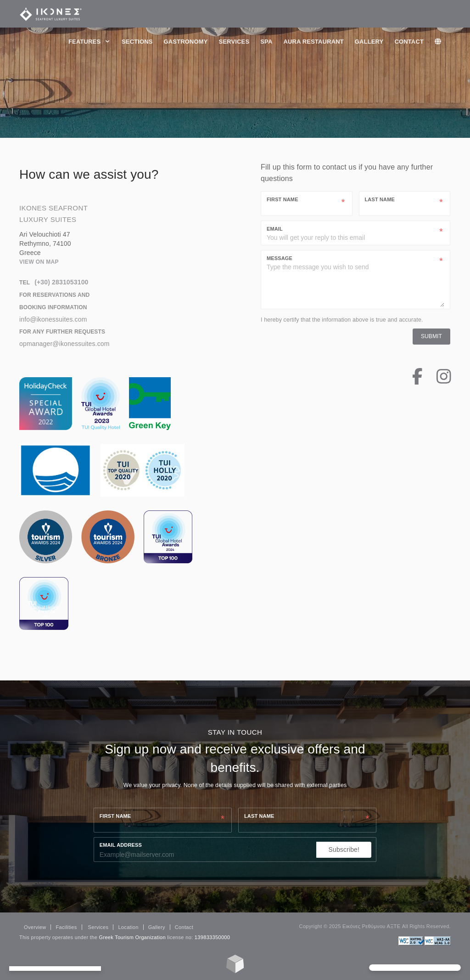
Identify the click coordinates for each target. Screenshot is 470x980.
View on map (39, 262)
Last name (259, 816)
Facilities (66, 927)
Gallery (369, 42)
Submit (431, 336)
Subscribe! (344, 850)
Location (128, 927)
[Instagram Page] (437, 381)
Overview (35, 927)
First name (115, 816)
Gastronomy (186, 42)
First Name (283, 199)
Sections (137, 42)
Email (275, 229)
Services (234, 42)
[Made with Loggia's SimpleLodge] (235, 971)
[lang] (443, 42)
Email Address (121, 845)
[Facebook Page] (411, 381)
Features (90, 42)
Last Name (380, 199)
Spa (266, 42)
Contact (409, 42)
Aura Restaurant (313, 42)
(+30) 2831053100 (61, 282)
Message (280, 258)
